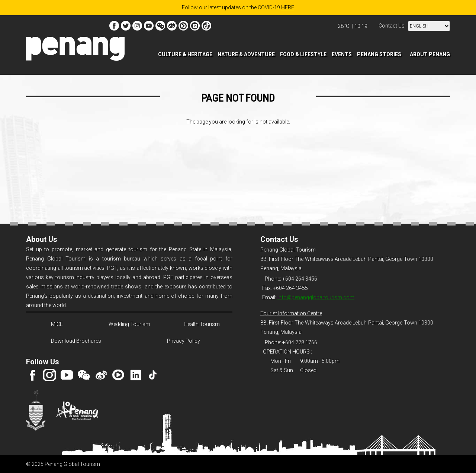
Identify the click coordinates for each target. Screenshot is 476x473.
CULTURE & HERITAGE (185, 54)
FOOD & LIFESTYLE (303, 54)
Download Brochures (75, 341)
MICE (57, 324)
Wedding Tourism (129, 324)
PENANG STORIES (379, 54)
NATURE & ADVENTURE (246, 54)
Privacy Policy (184, 341)
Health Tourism (202, 324)
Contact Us (392, 26)
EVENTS (342, 54)
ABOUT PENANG (430, 54)
